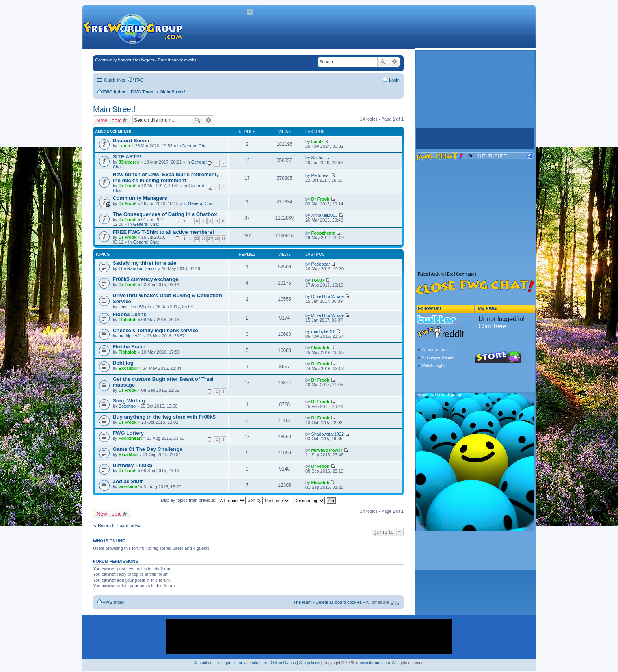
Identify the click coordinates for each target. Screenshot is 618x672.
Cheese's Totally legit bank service (155, 330)
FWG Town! (143, 92)
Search (383, 62)
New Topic (109, 120)
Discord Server (131, 141)
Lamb (124, 146)
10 (223, 221)
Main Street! (173, 92)
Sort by (269, 500)
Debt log (123, 363)
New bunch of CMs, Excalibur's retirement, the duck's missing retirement (165, 177)
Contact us (203, 663)
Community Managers (140, 198)
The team (303, 602)
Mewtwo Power (327, 450)
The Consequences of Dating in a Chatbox (165, 214)
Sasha (317, 158)
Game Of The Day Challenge (148, 449)
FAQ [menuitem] (139, 80)
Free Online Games (278, 663)
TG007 (318, 280)
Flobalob (128, 320)
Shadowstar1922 (328, 434)
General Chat (195, 146)
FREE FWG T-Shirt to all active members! (163, 232)
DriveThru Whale (135, 307)
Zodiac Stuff (128, 481)
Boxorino (127, 406)
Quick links (114, 80)
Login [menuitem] (394, 80)
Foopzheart (323, 233)
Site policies (310, 663)
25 (197, 238)
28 (217, 238)
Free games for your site (237, 663)
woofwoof (129, 487)
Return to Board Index (119, 525)
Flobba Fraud (129, 347)
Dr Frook (128, 186)
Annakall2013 (325, 215)
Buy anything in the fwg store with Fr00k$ (164, 417)
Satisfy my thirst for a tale (144, 263)
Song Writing (129, 401)
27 (210, 238)
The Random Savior (138, 268)
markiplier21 (130, 336)
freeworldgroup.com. (373, 663)
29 (223, 238)
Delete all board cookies (339, 602)
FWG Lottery (128, 433)
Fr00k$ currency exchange (145, 279)
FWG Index (114, 92)
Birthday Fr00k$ (132, 465)
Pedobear (321, 175)
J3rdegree (129, 162)
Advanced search (394, 62)
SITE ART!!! (127, 157)
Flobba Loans (130, 314)
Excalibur (128, 368)
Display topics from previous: (203, 500)
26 (204, 238)
